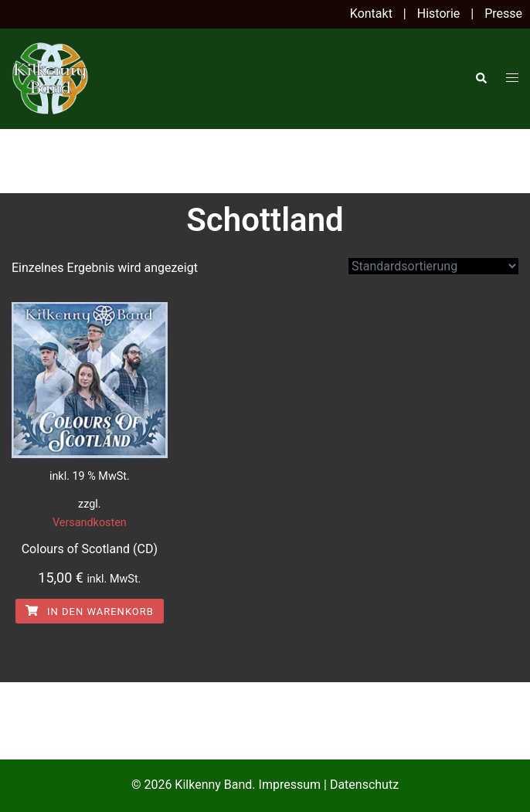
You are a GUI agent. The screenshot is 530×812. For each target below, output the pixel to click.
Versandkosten (90, 523)
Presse (503, 14)
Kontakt (371, 14)
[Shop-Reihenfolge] (433, 266)
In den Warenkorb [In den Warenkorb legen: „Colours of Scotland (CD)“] (90, 612)
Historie (439, 14)
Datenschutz (364, 785)
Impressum (290, 785)
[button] (481, 79)
